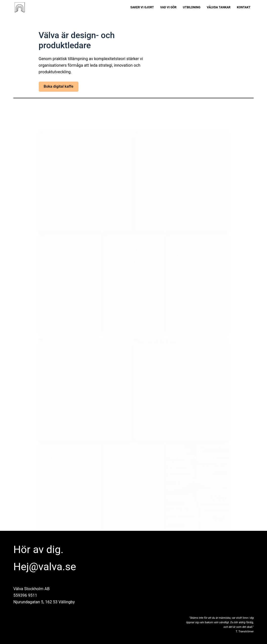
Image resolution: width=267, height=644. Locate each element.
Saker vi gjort (142, 7)
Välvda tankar (219, 7)
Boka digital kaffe (59, 86)
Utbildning (192, 7)
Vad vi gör (168, 7)
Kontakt (244, 7)
